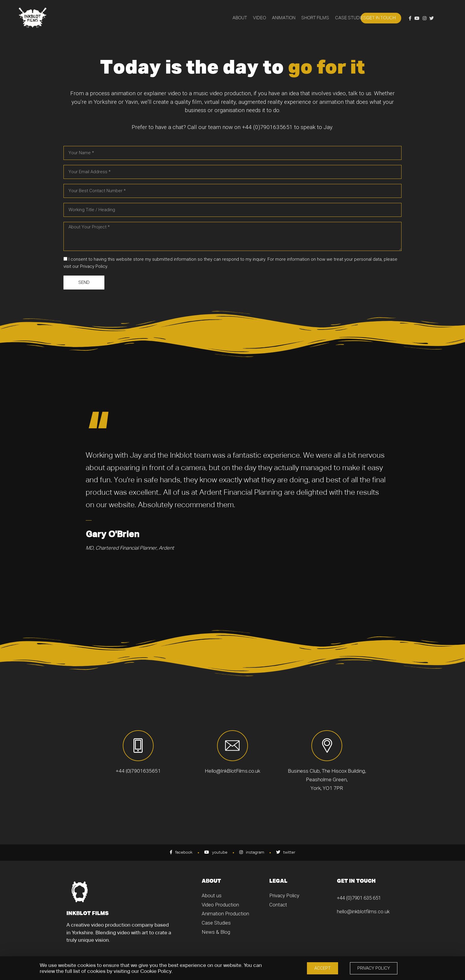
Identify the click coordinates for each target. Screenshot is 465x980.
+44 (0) (251, 127)
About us (212, 895)
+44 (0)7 (346, 898)
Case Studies (216, 923)
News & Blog (216, 932)
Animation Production (225, 914)
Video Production (220, 905)
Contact (278, 905)
